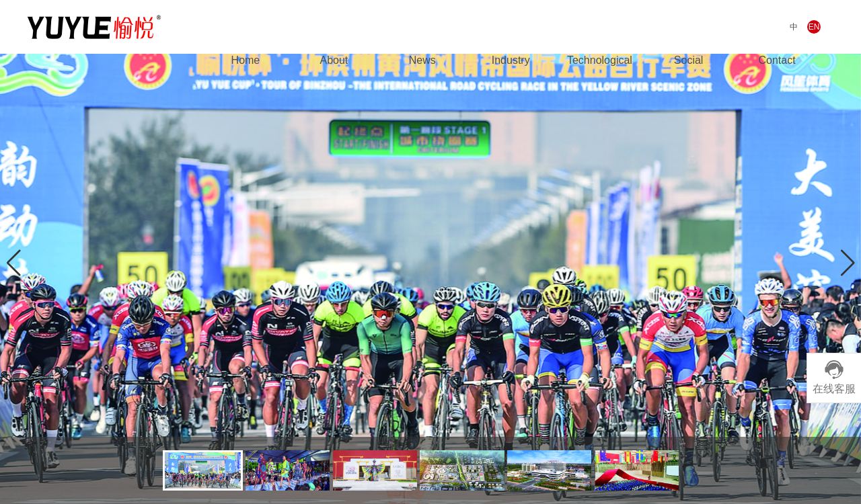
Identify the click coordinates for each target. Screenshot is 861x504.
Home (246, 60)
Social (689, 60)
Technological (600, 60)
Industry (511, 60)
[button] (848, 263)
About (334, 60)
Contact (777, 60)
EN (814, 27)
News (422, 60)
